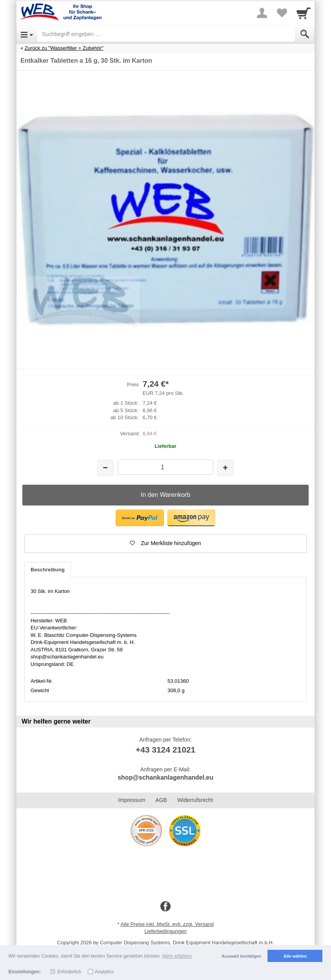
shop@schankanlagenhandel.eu (165, 777)
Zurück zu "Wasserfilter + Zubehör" (64, 48)
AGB (161, 800)
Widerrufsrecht (195, 800)
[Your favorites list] (282, 13)
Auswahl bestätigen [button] (241, 956)
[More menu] (262, 13)
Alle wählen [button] (295, 956)
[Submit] (305, 34)
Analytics (104, 972)
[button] (140, 518)
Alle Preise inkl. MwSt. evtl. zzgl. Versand (167, 924)
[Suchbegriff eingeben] (166, 34)
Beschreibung (48, 570)
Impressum (132, 800)
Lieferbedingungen (165, 931)
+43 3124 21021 (165, 750)
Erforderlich (69, 972)
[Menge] (165, 467)
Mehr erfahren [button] (177, 956)
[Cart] (304, 13)
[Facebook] (165, 907)
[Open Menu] (27, 34)
